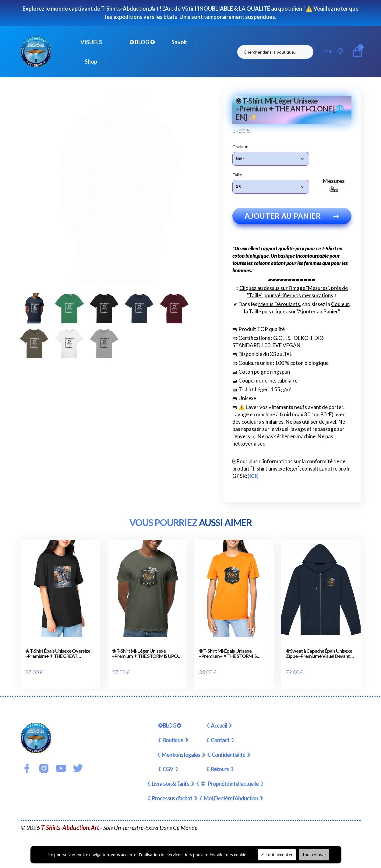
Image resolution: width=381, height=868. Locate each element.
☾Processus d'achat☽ (172, 792)
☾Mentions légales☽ (181, 749)
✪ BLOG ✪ (142, 42)
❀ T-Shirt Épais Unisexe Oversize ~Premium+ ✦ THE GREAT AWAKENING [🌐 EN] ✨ (58, 655)
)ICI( (253, 477)
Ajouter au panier (292, 217)
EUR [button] (328, 52)
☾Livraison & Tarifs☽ (170, 778)
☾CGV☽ (168, 763)
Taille (237, 174)
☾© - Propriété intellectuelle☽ (230, 778)
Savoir (179, 42)
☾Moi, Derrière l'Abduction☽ (231, 792)
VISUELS (91, 42)
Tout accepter (277, 854)
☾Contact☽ (220, 734)
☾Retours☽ (220, 763)
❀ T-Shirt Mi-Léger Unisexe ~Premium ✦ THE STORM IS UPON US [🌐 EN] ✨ (147, 655)
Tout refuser (314, 854)
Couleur (240, 146)
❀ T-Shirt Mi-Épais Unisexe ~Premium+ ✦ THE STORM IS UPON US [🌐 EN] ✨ (228, 655)
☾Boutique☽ (173, 734)
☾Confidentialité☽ (228, 749)
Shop (91, 62)
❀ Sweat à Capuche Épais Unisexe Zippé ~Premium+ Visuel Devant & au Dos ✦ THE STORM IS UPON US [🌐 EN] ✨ (320, 655)
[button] (342, 51)
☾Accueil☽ (219, 719)
